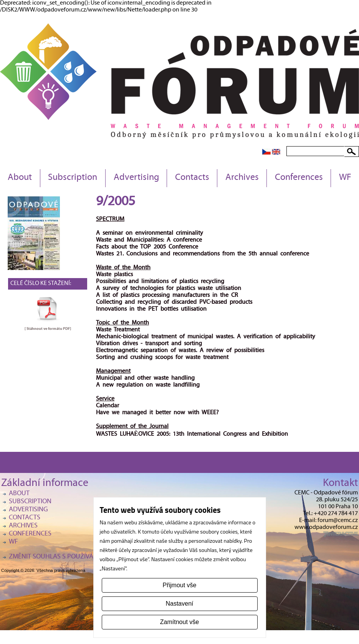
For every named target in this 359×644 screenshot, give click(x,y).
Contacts (192, 178)
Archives (242, 178)
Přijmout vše (179, 585)
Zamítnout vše (179, 622)
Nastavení (179, 604)
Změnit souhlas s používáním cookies (70, 557)
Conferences (299, 178)
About (20, 178)
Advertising (136, 178)
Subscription (73, 178)
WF (345, 178)
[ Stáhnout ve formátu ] (48, 329)
